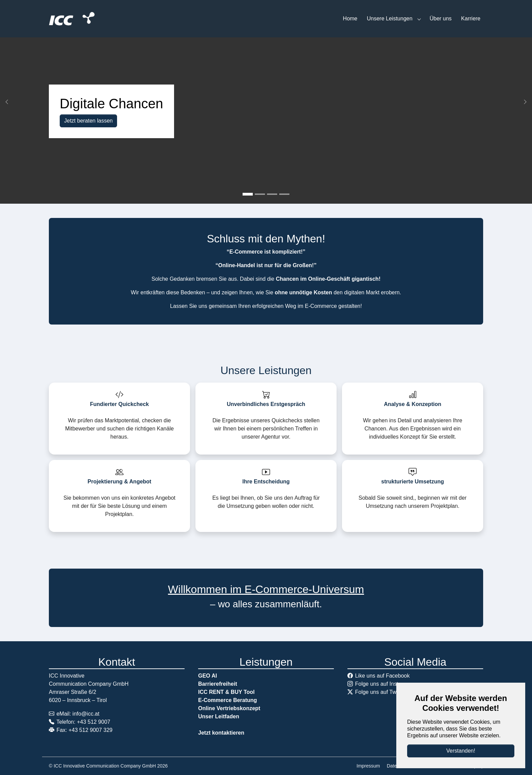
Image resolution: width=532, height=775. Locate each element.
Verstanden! (461, 751)
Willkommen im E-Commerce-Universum (266, 589)
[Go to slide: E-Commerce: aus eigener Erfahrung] (272, 194)
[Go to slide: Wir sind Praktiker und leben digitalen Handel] (284, 194)
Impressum (368, 766)
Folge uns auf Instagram (384, 684)
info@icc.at (86, 714)
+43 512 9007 (94, 722)
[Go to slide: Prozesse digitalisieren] (260, 194)
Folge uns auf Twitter (380, 692)
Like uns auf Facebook (382, 676)
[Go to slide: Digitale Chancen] (248, 194)
